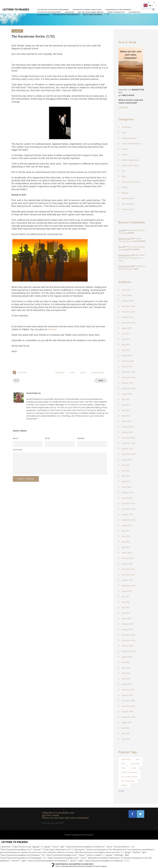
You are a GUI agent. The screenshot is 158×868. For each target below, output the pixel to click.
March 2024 (127, 421)
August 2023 (127, 460)
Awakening (126, 127)
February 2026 (128, 301)
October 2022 (127, 514)
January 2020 (127, 695)
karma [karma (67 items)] (134, 768)
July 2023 (126, 465)
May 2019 (126, 739)
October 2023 (127, 449)
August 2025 (127, 328)
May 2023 (126, 476)
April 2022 (126, 547)
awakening (60, 372)
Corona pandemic (129, 138)
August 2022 (127, 525)
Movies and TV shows (131, 165)
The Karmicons (134, 12)
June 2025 (126, 339)
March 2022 (127, 553)
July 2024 (126, 399)
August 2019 (127, 723)
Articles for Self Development (49, 12)
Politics (125, 187)
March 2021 (126, 618)
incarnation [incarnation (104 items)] (135, 764)
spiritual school (98, 372)
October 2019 (127, 712)
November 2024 (128, 377)
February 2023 (128, 492)
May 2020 (126, 673)
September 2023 (129, 454)
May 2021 (126, 607)
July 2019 (125, 728)
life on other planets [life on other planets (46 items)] (130, 777)
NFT (123, 171)
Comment (17, 450)
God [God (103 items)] (123, 764)
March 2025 (127, 356)
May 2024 (126, 410)
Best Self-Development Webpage (91, 12)
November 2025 (128, 312)
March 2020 (127, 684)
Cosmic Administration (131, 144)
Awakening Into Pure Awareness (118, 10)
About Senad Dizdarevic (93, 15)
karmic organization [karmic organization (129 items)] (129, 772)
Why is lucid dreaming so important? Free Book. (132, 258)
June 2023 (126, 471)
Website (81, 438)
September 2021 (128, 586)
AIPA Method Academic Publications (87, 10)
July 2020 (126, 662)
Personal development (131, 182)
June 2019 (126, 733)
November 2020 (128, 640)
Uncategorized (128, 209)
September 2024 (129, 388)
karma (83, 372)
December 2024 (128, 372)
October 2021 (127, 580)
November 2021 (128, 575)
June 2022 (126, 536)
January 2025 (127, 366)
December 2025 (128, 306)
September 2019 (128, 717)
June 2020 (126, 668)
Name (15, 438)
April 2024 (126, 416)
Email (47, 438)
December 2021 (128, 569)
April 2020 (126, 679)
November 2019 (128, 706)
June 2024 (126, 405)
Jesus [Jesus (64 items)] (123, 768)
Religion (125, 193)
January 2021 (127, 629)
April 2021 (126, 613)
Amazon (52, 329)
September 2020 (129, 651)
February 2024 (128, 427)
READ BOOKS (70, 12)
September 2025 (129, 323)
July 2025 (126, 334)
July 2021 (125, 597)
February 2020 (128, 690)
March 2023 (127, 487)
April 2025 (126, 350)
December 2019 (128, 701)
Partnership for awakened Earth (66, 15)
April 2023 (126, 482)
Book (124, 133)
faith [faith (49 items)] (138, 759)
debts (72, 372)
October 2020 (127, 646)
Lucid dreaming (43, 15)
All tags (121, 791)
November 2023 (128, 443)
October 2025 (127, 317)
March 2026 (127, 295)
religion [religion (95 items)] (124, 785)
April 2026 (126, 290)
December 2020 (128, 635)
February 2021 (128, 624)
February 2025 (128, 361)
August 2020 (127, 657)
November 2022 (128, 509)
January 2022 (127, 564)
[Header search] (153, 10)
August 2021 (127, 591)
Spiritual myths (128, 198)
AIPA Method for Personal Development (53, 10)
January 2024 (127, 432)
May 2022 (126, 542)
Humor (125, 155)
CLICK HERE (123, 108)
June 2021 (126, 602)
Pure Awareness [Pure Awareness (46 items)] (128, 781)
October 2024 (127, 383)
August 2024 (127, 394)
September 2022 (129, 520)
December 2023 (128, 438)
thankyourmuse (125, 238)
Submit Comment (26, 479)
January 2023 (127, 498)
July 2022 (126, 531)
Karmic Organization (116, 12)
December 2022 (128, 503)
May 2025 (126, 345)
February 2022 (128, 558)
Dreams (125, 149)
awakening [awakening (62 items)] (126, 759)
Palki (124, 176)
